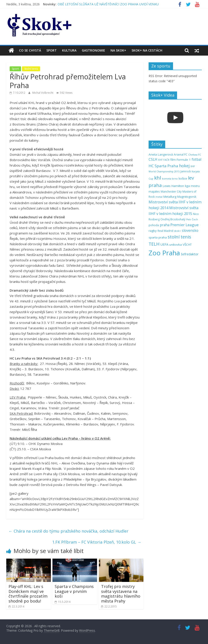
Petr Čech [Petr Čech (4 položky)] (192, 219)
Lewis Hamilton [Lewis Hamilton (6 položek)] (173, 186)
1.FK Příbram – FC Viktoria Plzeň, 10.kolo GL (97, 542)
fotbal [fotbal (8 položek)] (196, 159)
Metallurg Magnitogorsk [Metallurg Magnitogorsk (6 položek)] (180, 197)
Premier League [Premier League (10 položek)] (184, 225)
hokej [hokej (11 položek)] (184, 166)
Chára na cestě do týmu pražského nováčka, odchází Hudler (68, 531)
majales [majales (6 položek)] (154, 191)
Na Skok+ (118, 50)
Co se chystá (30, 50)
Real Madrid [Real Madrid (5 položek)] (165, 231)
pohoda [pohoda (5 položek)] (154, 225)
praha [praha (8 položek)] (165, 225)
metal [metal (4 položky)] (159, 197)
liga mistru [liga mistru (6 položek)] (192, 186)
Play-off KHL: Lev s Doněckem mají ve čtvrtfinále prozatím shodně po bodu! (28, 594)
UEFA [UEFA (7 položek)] (164, 244)
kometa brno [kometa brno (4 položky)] (170, 179)
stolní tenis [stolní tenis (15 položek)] (179, 237)
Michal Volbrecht (43, 93)
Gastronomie (93, 50)
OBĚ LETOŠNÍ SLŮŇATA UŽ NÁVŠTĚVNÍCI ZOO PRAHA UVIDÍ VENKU (108, 4)
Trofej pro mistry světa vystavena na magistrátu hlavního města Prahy (121, 594)
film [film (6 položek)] (173, 160)
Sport (52, 50)
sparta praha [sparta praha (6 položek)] (158, 237)
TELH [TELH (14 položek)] (154, 244)
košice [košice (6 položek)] (183, 178)
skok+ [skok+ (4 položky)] (178, 231)
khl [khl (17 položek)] (158, 178)
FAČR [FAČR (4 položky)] (166, 160)
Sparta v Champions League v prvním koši (74, 591)
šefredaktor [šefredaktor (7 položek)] (190, 254)
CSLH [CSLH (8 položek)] (153, 159)
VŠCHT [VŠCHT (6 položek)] (187, 245)
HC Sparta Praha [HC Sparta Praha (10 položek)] (163, 166)
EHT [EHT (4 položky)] (160, 160)
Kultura (69, 50)
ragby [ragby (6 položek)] (153, 231)
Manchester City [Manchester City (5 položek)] (171, 192)
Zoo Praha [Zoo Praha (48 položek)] (164, 253)
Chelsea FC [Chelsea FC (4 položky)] (195, 155)
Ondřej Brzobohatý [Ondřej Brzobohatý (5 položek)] (173, 219)
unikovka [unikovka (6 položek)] (175, 245)
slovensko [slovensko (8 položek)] (190, 231)
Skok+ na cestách (147, 50)
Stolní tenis (31, 69)
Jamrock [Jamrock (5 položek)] (186, 171)
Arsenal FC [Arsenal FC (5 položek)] (181, 155)
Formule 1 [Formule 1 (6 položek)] (184, 160)
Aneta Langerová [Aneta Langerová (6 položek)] (161, 154)
